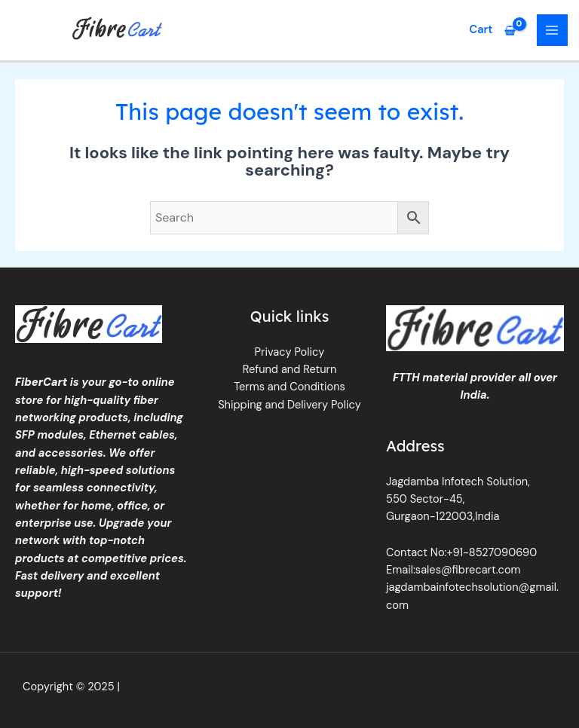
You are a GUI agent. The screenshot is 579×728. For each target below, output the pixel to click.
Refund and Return (290, 370)
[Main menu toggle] (553, 30)
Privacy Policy (290, 352)
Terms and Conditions (289, 387)
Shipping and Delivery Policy (289, 405)
